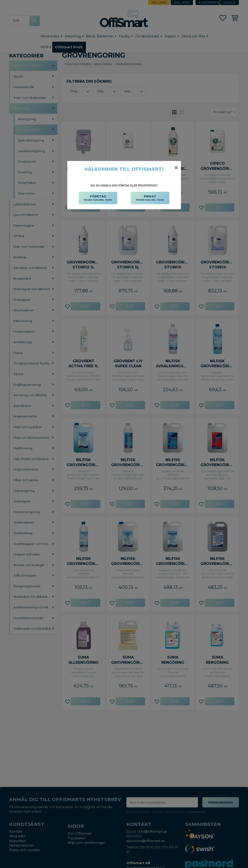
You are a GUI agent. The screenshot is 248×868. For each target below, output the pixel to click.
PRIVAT (150, 198)
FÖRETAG (98, 198)
